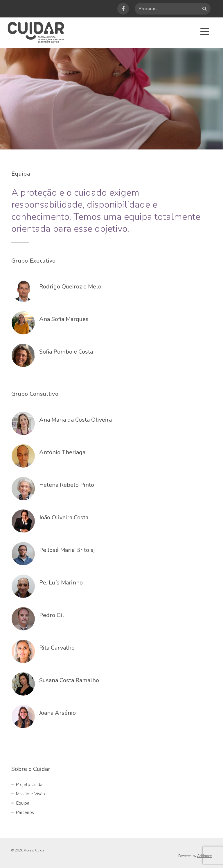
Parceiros (25, 812)
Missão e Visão (30, 794)
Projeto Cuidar (30, 785)
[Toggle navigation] (205, 31)
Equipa (23, 803)
